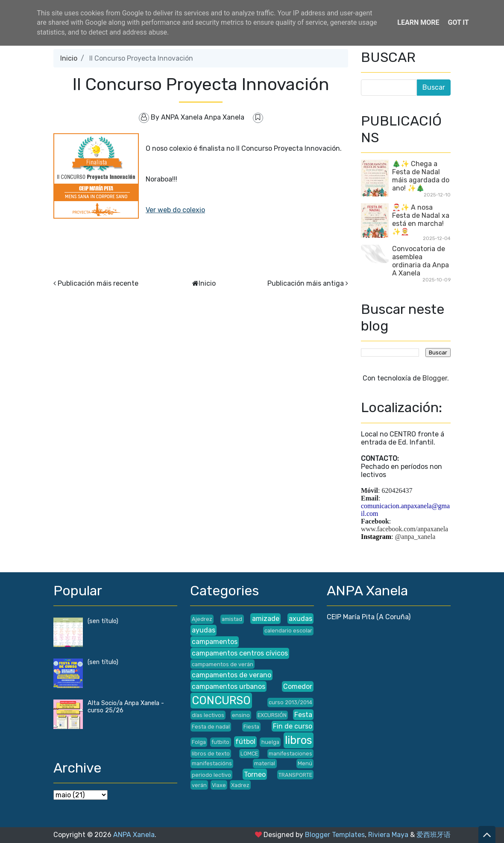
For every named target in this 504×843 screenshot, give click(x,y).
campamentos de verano (231, 675)
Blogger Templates (335, 835)
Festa (303, 715)
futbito (220, 742)
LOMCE (249, 754)
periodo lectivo (211, 775)
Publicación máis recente (98, 283)
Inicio (69, 58)
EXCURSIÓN (272, 715)
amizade (266, 619)
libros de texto (211, 754)
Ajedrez (202, 619)
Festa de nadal (211, 727)
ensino (241, 715)
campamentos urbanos (229, 686)
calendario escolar (288, 631)
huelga (270, 742)
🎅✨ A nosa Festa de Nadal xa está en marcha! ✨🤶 (421, 220)
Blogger (435, 378)
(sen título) (103, 621)
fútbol (245, 742)
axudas (300, 619)
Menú (305, 763)
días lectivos (208, 715)
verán (199, 785)
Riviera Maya (388, 835)
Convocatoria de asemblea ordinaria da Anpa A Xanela (420, 261)
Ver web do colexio (175, 210)
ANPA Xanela (134, 835)
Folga (199, 742)
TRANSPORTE (295, 775)
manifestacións (212, 763)
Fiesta (251, 727)
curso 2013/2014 (290, 702)
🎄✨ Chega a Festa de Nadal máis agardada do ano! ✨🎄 (421, 176)
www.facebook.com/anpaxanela (404, 529)
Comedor (298, 686)
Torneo (255, 774)
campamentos (215, 642)
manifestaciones (290, 754)
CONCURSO (221, 700)
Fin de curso (293, 726)
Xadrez (240, 785)
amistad (232, 619)
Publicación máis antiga (306, 283)
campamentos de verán (223, 664)
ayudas (204, 630)
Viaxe (219, 785)
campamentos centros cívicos (240, 653)
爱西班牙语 (434, 835)
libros (299, 740)
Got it (458, 22)
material (265, 763)
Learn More (418, 22)
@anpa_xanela (415, 537)
